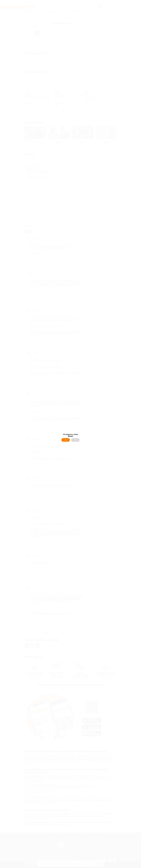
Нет (75, 440)
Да (66, 440)
